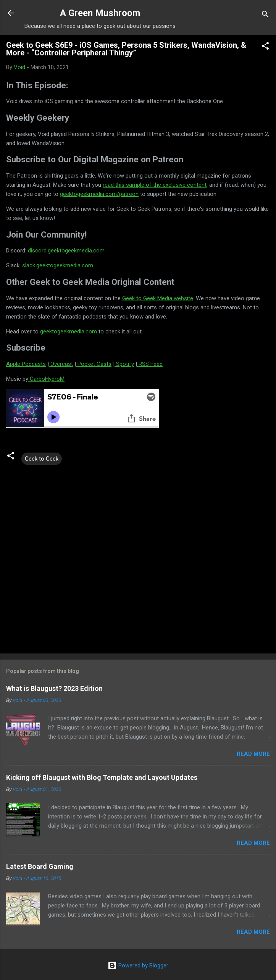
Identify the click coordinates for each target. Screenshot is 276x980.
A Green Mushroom (100, 13)
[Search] (265, 15)
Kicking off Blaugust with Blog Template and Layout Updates (102, 777)
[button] (265, 47)
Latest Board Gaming (40, 866)
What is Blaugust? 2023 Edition (54, 688)
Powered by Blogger (138, 965)
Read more (253, 754)
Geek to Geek (42, 459)
